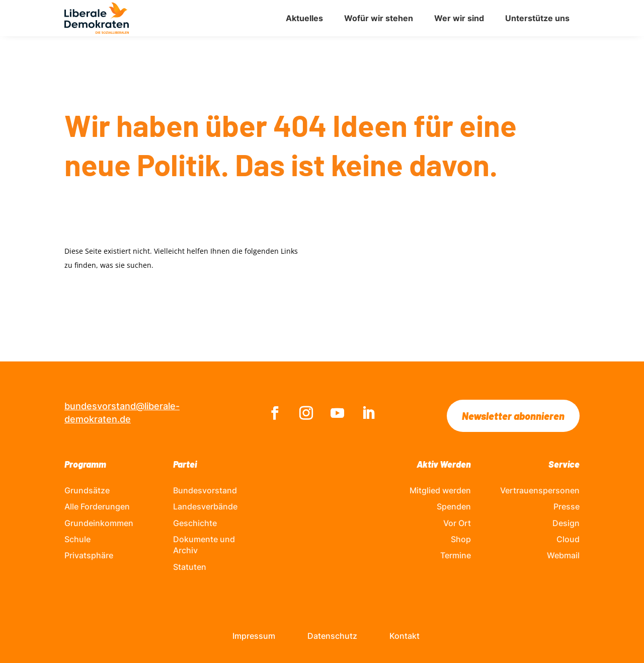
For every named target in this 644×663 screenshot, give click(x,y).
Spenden (454, 506)
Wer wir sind (459, 18)
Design (566, 523)
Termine (456, 555)
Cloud (568, 539)
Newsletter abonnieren (513, 416)
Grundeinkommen (99, 523)
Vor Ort (457, 523)
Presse (567, 506)
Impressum (254, 636)
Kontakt (405, 636)
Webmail (563, 555)
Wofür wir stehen (379, 18)
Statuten (190, 567)
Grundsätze (87, 490)
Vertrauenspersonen (540, 490)
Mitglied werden (440, 490)
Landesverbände (205, 506)
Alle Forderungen (97, 506)
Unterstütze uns (537, 18)
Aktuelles (304, 18)
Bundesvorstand (205, 490)
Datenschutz (332, 636)
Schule (77, 539)
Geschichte (195, 523)
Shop (461, 539)
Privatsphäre (89, 555)
